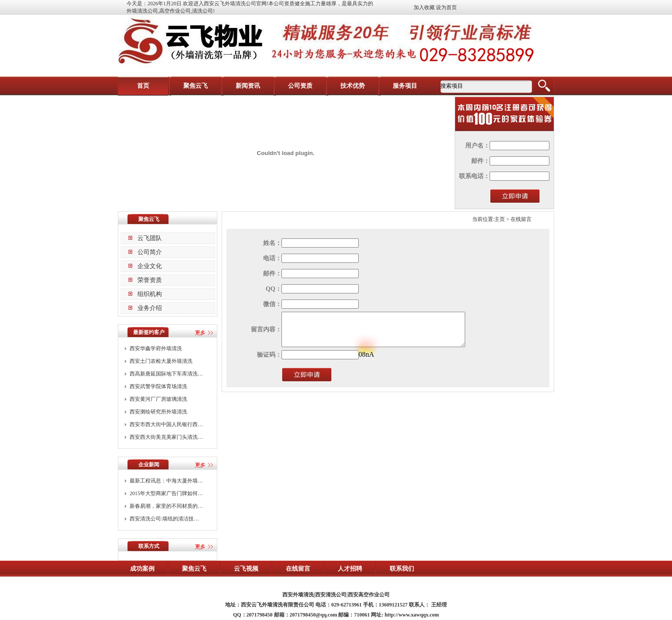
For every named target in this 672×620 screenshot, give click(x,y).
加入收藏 (424, 7)
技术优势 (353, 86)
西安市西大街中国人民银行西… (166, 424)
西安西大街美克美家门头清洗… (166, 437)
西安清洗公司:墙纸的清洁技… (164, 519)
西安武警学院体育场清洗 (158, 386)
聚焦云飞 (195, 86)
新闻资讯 (248, 86)
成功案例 (142, 569)
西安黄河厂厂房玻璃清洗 (158, 399)
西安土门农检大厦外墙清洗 (161, 361)
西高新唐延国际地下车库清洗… (166, 374)
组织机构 (150, 294)
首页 (143, 86)
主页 (500, 219)
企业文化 (150, 266)
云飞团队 (150, 238)
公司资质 (300, 86)
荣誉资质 (150, 280)
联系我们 (402, 569)
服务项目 (405, 86)
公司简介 (150, 252)
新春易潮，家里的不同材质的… (166, 506)
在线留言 (298, 569)
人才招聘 (350, 569)
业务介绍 (150, 308)
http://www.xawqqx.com (412, 615)
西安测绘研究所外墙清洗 (158, 412)
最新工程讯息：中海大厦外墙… (166, 481)
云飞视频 (246, 569)
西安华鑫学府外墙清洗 (156, 348)
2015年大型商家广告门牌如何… (166, 493)
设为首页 (446, 7)
